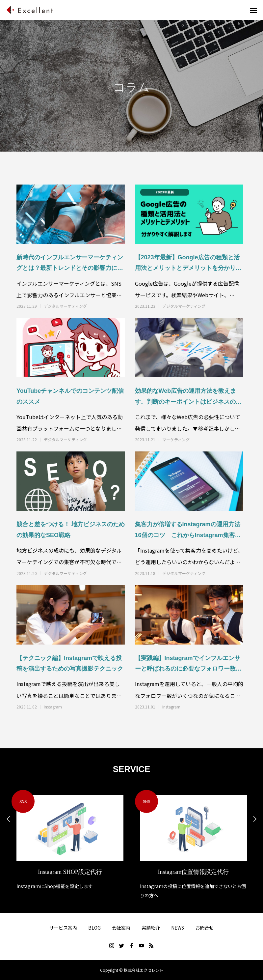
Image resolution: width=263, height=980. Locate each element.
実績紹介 (151, 928)
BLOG (94, 928)
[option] (70, 840)
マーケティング (176, 440)
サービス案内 (63, 928)
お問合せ (204, 928)
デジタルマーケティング (65, 306)
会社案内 (121, 928)
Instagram (53, 707)
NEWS (178, 928)
